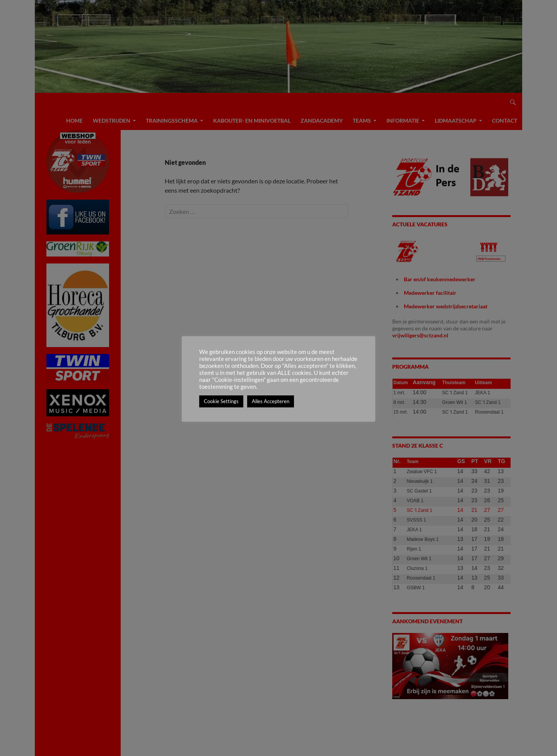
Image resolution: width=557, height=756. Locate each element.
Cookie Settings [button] (221, 401)
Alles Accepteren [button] (271, 401)
